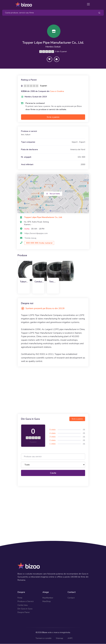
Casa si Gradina (57, 91)
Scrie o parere (53, 117)
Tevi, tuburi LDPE (52, 282)
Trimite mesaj (30, 238)
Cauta (53, 473)
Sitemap (59, 639)
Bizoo (45, 633)
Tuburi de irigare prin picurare (24, 282)
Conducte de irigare (39, 282)
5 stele (53, 430)
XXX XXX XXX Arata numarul (39, 243)
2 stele (53, 440)
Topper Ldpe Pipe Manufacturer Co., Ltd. (53, 43)
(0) (84, 430)
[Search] (48, 13)
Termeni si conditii (43, 639)
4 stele (53, 433)
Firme (20, 598)
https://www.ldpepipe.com (36, 234)
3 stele (53, 437)
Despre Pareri (24, 613)
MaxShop (47, 602)
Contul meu (23, 605)
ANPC (70, 639)
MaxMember (48, 598)
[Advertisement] (53, 390)
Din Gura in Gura (25, 609)
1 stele (53, 444)
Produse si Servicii (26, 602)
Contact (71, 598)
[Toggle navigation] (88, 4)
